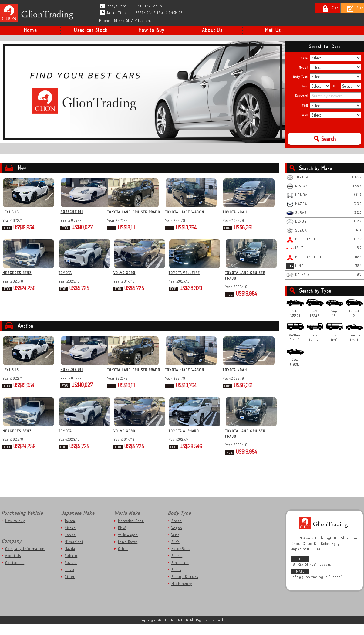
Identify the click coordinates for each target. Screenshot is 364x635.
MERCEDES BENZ (17, 278)
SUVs (175, 552)
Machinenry (182, 594)
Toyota (70, 531)
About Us (212, 30)
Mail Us (273, 30)
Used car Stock (91, 30)
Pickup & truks (185, 587)
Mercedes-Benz (131, 531)
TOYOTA (66, 278)
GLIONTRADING (325, 534)
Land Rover (128, 552)
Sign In (310, 8)
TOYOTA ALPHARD (189, 441)
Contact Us (15, 573)
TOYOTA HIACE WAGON (193, 212)
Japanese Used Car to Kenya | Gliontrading (38, 13)
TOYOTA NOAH (243, 212)
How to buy (15, 531)
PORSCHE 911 (71, 212)
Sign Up (350, 8)
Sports (177, 566)
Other (70, 587)
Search (329, 139)
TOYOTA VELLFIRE (189, 278)
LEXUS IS (10, 212)
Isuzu (69, 580)
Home (30, 30)
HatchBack (181, 559)
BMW (122, 538)
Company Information (25, 559)
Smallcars (180, 573)
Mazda (70, 559)
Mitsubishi (74, 552)
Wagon (177, 538)
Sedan (177, 531)
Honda (70, 545)
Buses (176, 580)
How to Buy (152, 30)
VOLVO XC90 (127, 278)
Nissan (70, 538)
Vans (175, 545)
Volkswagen (128, 545)
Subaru (71, 566)
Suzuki (71, 573)
